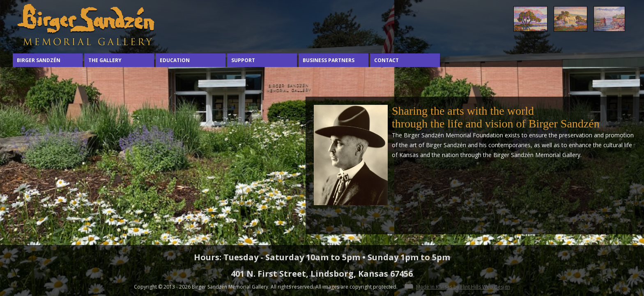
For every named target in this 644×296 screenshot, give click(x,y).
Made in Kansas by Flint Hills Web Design (463, 287)
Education (175, 60)
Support (243, 60)
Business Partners (329, 60)
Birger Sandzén (39, 60)
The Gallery (105, 60)
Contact (386, 60)
